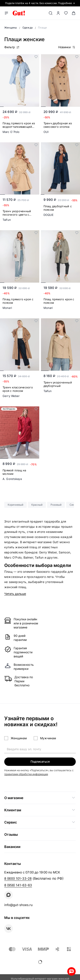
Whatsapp (71, 971)
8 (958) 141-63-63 (18, 885)
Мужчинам (48, 738)
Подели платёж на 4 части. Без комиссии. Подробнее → (40, 3)
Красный (37, 505)
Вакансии (12, 847)
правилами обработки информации (26, 774)
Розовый (56, 505)
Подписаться (40, 761)
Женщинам (19, 738)
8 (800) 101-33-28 (18, 879)
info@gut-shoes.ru (18, 905)
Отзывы (11, 834)
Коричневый (15, 505)
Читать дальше (15, 594)
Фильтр (12, 47)
